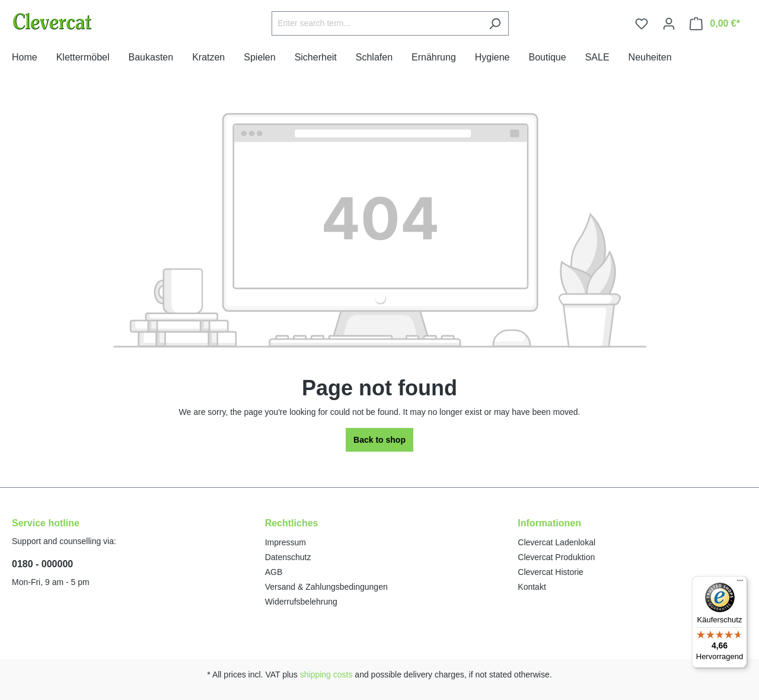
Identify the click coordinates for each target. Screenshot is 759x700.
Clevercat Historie (550, 572)
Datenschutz (288, 557)
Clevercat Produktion (556, 557)
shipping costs (326, 675)
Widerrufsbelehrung (301, 602)
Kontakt (532, 587)
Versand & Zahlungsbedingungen (326, 587)
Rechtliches (292, 523)
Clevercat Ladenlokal (557, 542)
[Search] (495, 23)
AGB (274, 572)
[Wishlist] (642, 24)
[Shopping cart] (715, 24)
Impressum (286, 542)
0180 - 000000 (42, 564)
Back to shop (379, 440)
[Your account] (669, 24)
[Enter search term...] (377, 23)
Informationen (549, 523)
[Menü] (740, 583)
